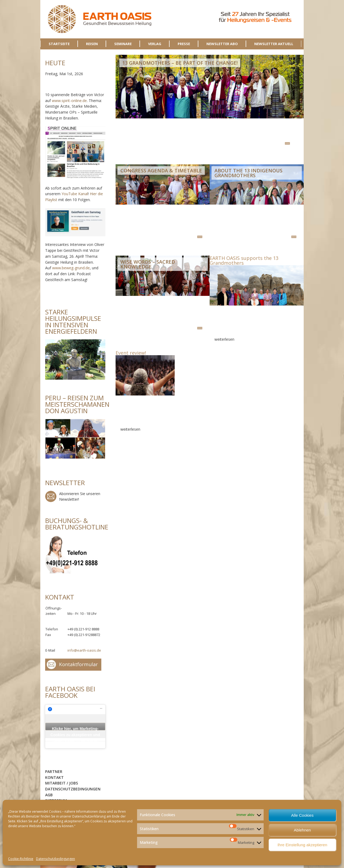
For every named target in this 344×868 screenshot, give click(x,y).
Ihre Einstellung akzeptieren (302, 845)
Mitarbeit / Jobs (62, 783)
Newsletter (51, 496)
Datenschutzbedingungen (55, 859)
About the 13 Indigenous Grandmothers (248, 173)
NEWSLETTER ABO (222, 44)
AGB (49, 795)
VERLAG (155, 44)
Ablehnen (302, 830)
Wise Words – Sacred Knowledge (148, 264)
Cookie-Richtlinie (21, 859)
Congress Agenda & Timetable (161, 170)
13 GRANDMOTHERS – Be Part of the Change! (180, 63)
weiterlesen (287, 143)
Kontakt (54, 777)
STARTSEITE (59, 44)
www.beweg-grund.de (71, 268)
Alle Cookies (302, 815)
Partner (54, 771)
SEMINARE (123, 44)
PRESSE (184, 44)
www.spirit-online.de (69, 101)
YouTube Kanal (75, 194)
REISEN (92, 44)
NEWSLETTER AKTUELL (274, 44)
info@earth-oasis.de (84, 650)
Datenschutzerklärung (89, 816)
